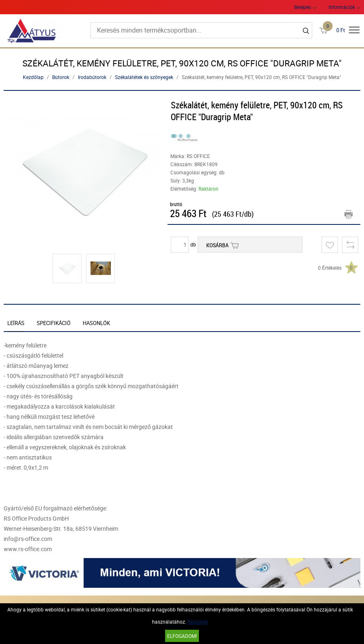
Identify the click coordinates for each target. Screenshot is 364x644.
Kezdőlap (33, 77)
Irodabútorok (92, 77)
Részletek (198, 622)
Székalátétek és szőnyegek (144, 77)
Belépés (303, 7)
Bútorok (61, 77)
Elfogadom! (182, 636)
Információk (342, 7)
